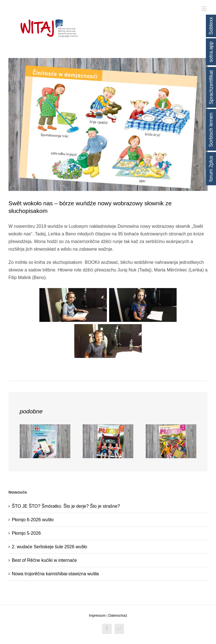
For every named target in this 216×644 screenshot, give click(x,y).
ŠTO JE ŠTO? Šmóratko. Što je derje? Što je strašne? (66, 506)
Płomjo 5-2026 (26, 533)
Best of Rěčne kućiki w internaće (44, 560)
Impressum (97, 616)
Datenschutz (118, 616)
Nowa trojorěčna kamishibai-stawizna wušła (55, 574)
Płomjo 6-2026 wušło (33, 520)
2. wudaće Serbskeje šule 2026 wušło (49, 547)
